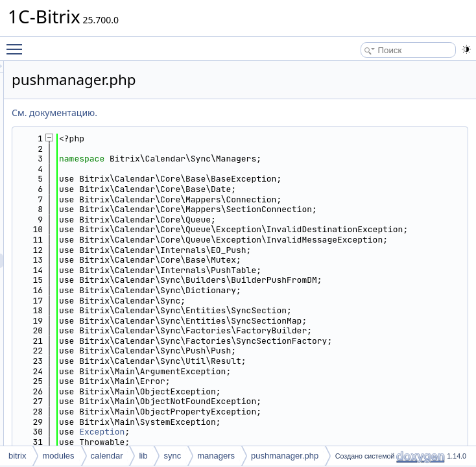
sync (172, 456)
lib (143, 456)
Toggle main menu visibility (18, 43)
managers (216, 456)
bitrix (17, 456)
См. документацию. (217, 113)
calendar (107, 456)
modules (58, 456)
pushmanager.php (285, 456)
